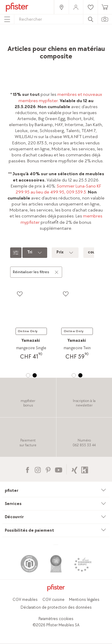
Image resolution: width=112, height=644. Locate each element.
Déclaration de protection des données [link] (56, 607)
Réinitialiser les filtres (36, 272)
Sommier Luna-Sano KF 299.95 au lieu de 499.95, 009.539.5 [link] (59, 189)
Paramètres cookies (56, 619)
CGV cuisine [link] (53, 600)
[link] (61, 7)
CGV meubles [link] (25, 600)
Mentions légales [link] (84, 600)
